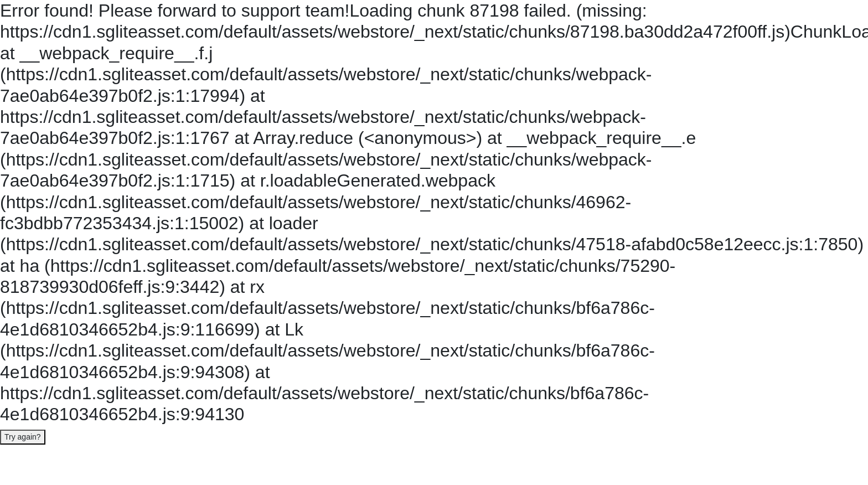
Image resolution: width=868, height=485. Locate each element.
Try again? (23, 437)
